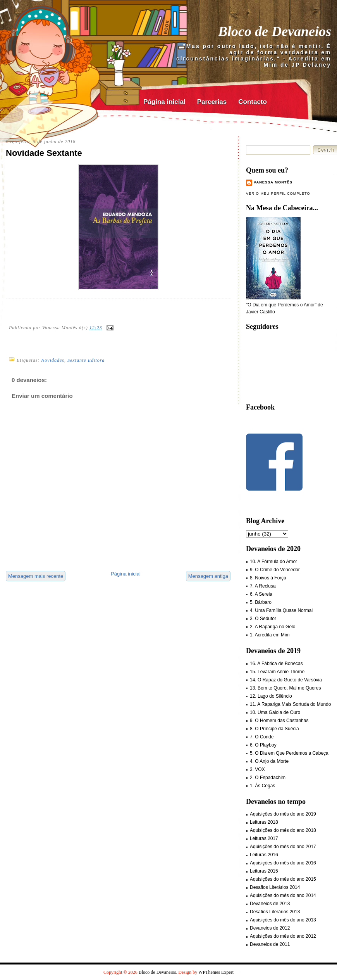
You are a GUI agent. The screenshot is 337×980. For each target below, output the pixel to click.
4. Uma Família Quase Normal (281, 610)
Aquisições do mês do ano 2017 (283, 847)
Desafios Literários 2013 (275, 912)
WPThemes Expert (216, 972)
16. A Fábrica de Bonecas (276, 664)
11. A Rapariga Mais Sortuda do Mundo (290, 704)
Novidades (53, 360)
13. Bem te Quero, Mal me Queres (285, 688)
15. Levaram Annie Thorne (277, 672)
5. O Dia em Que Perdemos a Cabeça (289, 753)
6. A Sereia (261, 594)
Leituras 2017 (264, 838)
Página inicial (164, 102)
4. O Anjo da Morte (269, 761)
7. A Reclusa (263, 586)
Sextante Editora (86, 360)
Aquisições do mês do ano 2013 (283, 920)
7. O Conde (262, 737)
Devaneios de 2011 (270, 944)
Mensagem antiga (208, 576)
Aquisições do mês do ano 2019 (283, 814)
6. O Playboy (263, 745)
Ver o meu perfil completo (278, 194)
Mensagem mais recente (36, 576)
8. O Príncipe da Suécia (274, 729)
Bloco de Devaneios (275, 31)
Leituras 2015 (264, 871)
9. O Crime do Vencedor (275, 570)
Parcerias (212, 102)
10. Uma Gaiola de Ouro (275, 712)
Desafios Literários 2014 (275, 887)
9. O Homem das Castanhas (279, 721)
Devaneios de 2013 (270, 904)
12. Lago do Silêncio (271, 696)
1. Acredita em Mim (270, 635)
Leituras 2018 (264, 822)
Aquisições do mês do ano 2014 (283, 895)
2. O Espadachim (268, 778)
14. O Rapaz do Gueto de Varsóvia (286, 680)
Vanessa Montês (273, 182)
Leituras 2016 (264, 855)
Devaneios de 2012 (270, 928)
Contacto (253, 102)
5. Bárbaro (261, 602)
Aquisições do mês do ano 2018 (283, 830)
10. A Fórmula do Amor (273, 562)
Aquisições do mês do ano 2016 (283, 863)
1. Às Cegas (262, 786)
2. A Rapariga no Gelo (273, 627)
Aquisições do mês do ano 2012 (283, 936)
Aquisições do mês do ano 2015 (283, 879)
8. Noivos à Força (268, 578)
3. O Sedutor (263, 619)
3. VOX (257, 769)
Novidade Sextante (44, 153)
